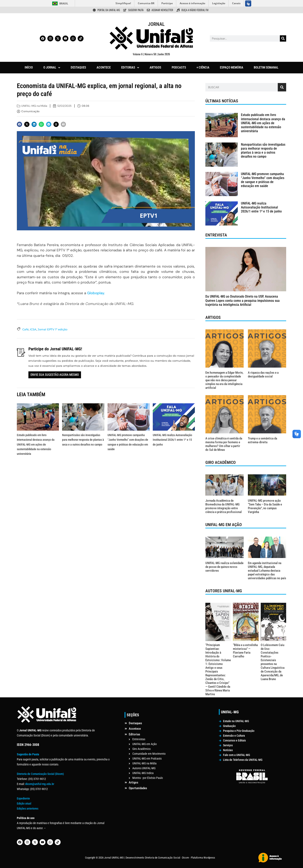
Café (25, 329)
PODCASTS (179, 67)
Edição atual (24, 803)
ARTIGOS (155, 67)
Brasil (64, 3)
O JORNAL (52, 67)
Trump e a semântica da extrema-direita (262, 440)
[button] (52, 68)
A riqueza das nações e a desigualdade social (263, 375)
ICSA (33, 329)
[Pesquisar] (283, 38)
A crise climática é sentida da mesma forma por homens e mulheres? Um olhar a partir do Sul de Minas (224, 444)
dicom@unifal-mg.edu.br (40, 784)
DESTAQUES (78, 67)
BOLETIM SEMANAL (266, 67)
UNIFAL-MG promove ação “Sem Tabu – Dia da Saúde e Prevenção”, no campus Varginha (265, 506)
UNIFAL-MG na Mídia (34, 106)
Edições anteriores (28, 809)
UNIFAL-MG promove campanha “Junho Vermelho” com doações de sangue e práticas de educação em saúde (263, 180)
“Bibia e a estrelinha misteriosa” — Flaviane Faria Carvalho (245, 651)
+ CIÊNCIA (203, 67)
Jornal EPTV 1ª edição (52, 329)
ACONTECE (104, 67)
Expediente (23, 798)
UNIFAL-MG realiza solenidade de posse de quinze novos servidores (224, 567)
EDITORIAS (130, 67)
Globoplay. (96, 293)
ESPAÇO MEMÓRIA (232, 67)
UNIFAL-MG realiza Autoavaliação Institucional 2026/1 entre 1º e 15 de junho (172, 440)
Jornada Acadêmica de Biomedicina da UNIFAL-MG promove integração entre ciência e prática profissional (224, 506)
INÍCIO (29, 67)
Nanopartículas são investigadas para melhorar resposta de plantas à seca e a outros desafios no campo (83, 440)
